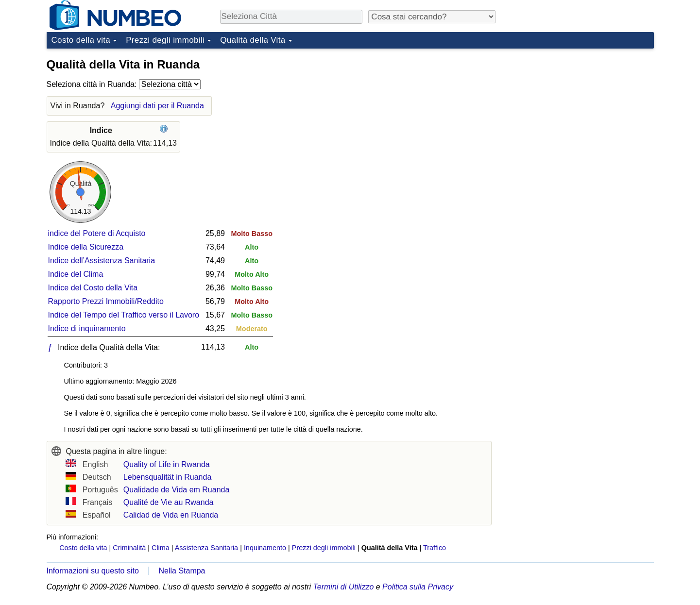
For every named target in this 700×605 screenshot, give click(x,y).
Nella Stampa (182, 571)
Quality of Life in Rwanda (167, 464)
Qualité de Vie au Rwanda (169, 502)
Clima (161, 548)
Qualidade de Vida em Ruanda (177, 490)
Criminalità (129, 548)
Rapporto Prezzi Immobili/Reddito (106, 301)
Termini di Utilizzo (344, 587)
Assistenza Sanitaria (206, 548)
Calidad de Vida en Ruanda (171, 515)
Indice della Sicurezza (86, 247)
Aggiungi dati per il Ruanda (157, 106)
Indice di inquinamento (87, 328)
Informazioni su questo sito (93, 571)
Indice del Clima (76, 274)
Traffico (435, 548)
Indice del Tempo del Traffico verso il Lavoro (124, 315)
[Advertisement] (581, 114)
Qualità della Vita (253, 40)
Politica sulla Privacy (418, 587)
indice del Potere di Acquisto (97, 233)
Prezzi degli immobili (165, 40)
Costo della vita (81, 40)
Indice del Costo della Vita (93, 288)
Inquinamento (265, 548)
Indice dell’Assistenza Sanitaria (102, 260)
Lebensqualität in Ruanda (167, 477)
